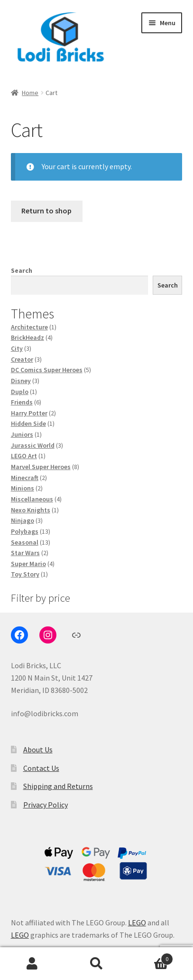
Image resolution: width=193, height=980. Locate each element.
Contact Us (41, 768)
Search (22, 270)
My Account (32, 964)
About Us (38, 749)
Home (30, 93)
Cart (151, 957)
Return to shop (46, 211)
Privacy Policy (46, 805)
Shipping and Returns (58, 786)
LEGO (137, 922)
